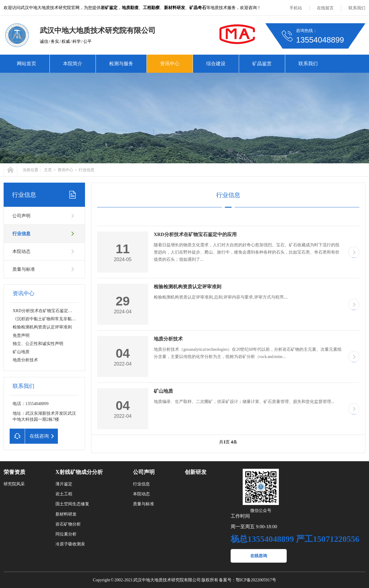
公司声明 (21, 216)
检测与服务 (121, 64)
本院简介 (73, 64)
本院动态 (21, 251)
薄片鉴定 (64, 484)
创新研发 (196, 472)
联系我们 (357, 8)
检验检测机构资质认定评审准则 (42, 327)
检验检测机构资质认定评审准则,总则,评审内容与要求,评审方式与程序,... (221, 297)
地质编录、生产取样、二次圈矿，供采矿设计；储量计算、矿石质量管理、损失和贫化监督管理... (244, 402)
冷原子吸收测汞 (70, 544)
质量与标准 (24, 269)
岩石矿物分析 (68, 524)
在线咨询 (259, 556)
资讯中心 (170, 64)
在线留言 (325, 8)
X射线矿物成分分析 (79, 472)
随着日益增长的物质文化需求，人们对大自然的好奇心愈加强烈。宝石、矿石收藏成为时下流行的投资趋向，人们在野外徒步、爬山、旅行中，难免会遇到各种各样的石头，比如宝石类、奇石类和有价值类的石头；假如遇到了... (247, 252)
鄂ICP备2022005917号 (256, 580)
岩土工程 (64, 494)
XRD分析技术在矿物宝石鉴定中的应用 (49, 311)
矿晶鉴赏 (262, 64)
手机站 (296, 8)
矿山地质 (21, 352)
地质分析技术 (25, 360)
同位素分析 (66, 534)
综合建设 (216, 64)
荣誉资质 (14, 472)
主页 (48, 170)
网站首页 (27, 64)
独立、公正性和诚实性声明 (38, 344)
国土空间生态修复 (72, 504)
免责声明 (21, 336)
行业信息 (87, 170)
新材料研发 (66, 514)
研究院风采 (14, 484)
